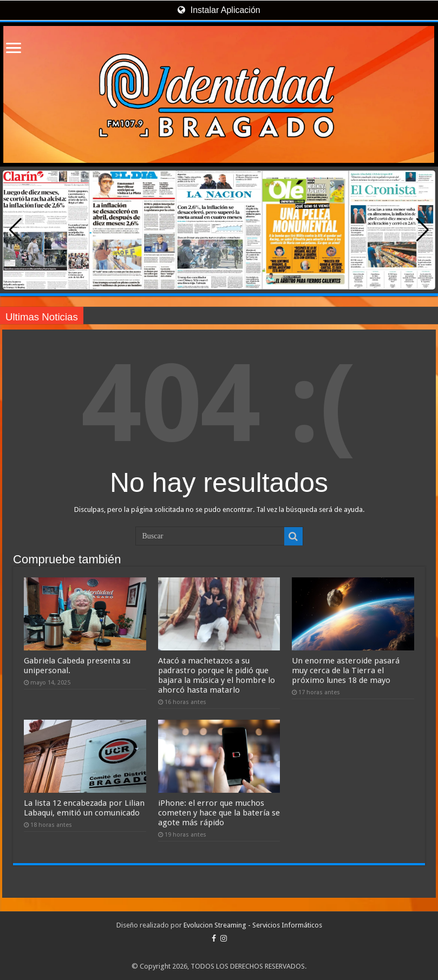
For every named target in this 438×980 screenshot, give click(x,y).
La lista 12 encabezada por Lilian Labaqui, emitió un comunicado (84, 808)
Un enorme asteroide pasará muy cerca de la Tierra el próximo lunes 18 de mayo (346, 670)
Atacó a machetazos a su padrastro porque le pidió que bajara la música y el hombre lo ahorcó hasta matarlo (217, 675)
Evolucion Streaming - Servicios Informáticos (253, 925)
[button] (423, 230)
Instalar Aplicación (219, 10)
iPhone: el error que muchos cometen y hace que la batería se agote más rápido (219, 813)
